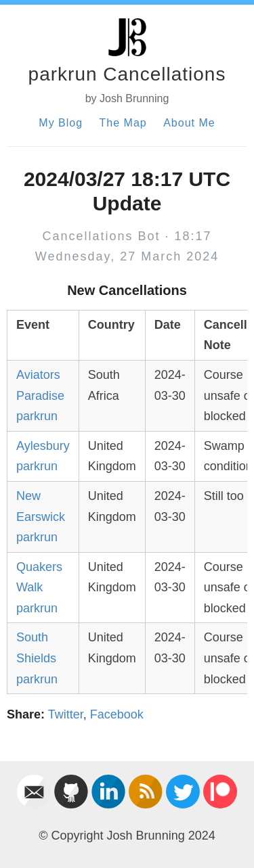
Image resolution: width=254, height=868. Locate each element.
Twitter (66, 714)
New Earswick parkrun (41, 517)
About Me (189, 123)
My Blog (61, 123)
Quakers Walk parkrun (39, 588)
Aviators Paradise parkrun (40, 395)
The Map (123, 123)
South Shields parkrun (37, 658)
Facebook (117, 714)
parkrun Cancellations (127, 74)
